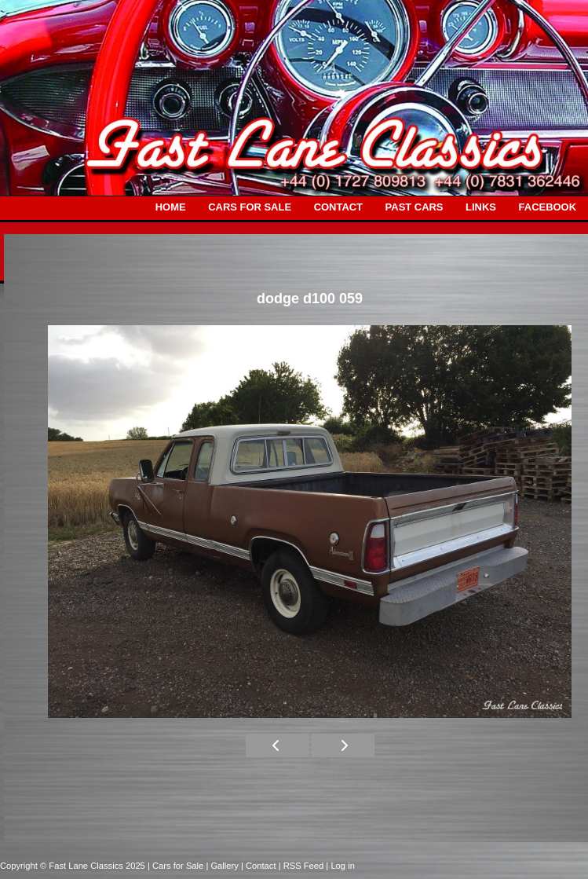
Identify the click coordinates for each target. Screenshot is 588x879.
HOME (171, 207)
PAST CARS (415, 207)
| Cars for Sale (177, 866)
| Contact (260, 866)
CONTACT (338, 207)
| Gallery (223, 866)
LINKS (481, 207)
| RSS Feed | (305, 866)
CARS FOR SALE (250, 207)
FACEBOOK (548, 207)
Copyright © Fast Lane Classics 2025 (74, 866)
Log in (342, 866)
